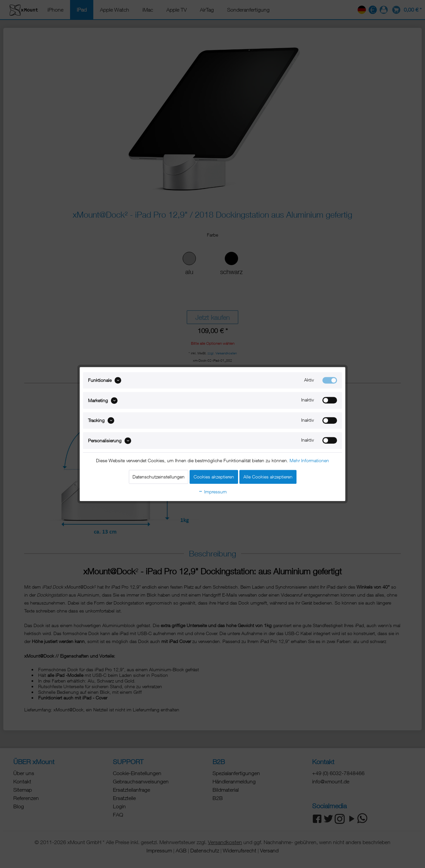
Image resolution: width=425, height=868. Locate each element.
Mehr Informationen (309, 460)
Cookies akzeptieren (214, 477)
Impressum (212, 492)
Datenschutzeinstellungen (159, 477)
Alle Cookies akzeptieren (268, 477)
